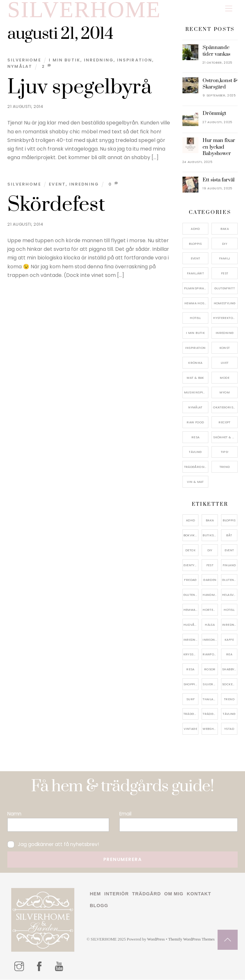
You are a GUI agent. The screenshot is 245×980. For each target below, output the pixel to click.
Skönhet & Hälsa (225, 437)
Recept (224, 423)
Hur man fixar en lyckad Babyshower (219, 147)
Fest (225, 274)
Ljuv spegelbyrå (79, 88)
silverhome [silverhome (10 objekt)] (210, 684)
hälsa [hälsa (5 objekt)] (210, 625)
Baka (225, 229)
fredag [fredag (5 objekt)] (190, 580)
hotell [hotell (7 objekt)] (229, 610)
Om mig (174, 894)
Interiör (117, 894)
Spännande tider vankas (216, 51)
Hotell (195, 318)
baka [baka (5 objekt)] (210, 521)
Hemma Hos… (195, 303)
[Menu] (229, 9)
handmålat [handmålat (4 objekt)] (210, 595)
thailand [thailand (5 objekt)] (210, 699)
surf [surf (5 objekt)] (191, 699)
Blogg (99, 906)
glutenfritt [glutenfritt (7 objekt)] (191, 595)
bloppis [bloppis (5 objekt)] (229, 521)
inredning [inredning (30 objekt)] (230, 625)
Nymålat (20, 67)
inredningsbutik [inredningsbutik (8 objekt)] (191, 640)
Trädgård (146, 894)
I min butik (65, 60)
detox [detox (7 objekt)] (190, 550)
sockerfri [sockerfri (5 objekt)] (230, 684)
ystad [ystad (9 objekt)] (229, 729)
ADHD (195, 229)
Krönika (195, 363)
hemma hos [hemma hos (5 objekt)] (191, 610)
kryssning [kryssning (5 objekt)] (191, 655)
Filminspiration (196, 289)
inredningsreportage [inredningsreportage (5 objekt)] (210, 640)
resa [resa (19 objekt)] (190, 670)
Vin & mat (195, 482)
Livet (225, 363)
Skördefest (56, 205)
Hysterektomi (225, 318)
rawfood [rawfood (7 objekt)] (210, 655)
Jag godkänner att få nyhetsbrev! (53, 844)
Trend (225, 467)
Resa (196, 437)
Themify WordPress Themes (191, 940)
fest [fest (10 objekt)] (210, 565)
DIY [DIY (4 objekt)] (210, 550)
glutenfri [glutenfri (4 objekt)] (230, 580)
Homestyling (225, 303)
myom (225, 393)
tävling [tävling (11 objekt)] (229, 714)
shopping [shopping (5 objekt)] (191, 684)
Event (57, 184)
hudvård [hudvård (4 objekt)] (191, 625)
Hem (95, 894)
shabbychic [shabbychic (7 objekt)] (230, 670)
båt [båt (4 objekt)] (229, 536)
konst (225, 348)
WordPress (156, 940)
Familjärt (195, 274)
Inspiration (135, 60)
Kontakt (199, 894)
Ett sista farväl (219, 180)
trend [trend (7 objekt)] (229, 699)
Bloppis (195, 244)
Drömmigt (214, 114)
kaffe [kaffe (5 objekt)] (229, 640)
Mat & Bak (195, 378)
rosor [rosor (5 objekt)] (210, 670)
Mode (225, 378)
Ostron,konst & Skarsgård (220, 84)
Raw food (195, 423)
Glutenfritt (225, 289)
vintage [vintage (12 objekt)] (190, 729)
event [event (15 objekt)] (229, 550)
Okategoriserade (225, 408)
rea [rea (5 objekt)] (229, 655)
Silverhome (24, 60)
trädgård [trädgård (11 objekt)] (191, 714)
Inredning (99, 60)
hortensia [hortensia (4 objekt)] (210, 610)
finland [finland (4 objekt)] (229, 565)
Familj (225, 259)
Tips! (225, 452)
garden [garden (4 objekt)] (210, 580)
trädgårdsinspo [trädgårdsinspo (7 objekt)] (210, 714)
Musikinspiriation (196, 393)
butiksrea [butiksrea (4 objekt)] (210, 536)
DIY (225, 244)
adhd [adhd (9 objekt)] (191, 521)
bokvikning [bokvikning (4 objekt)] (191, 536)
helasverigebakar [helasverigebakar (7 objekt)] (230, 595)
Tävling (195, 452)
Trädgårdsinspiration (196, 467)
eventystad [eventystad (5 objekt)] (191, 565)
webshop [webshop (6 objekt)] (210, 729)
